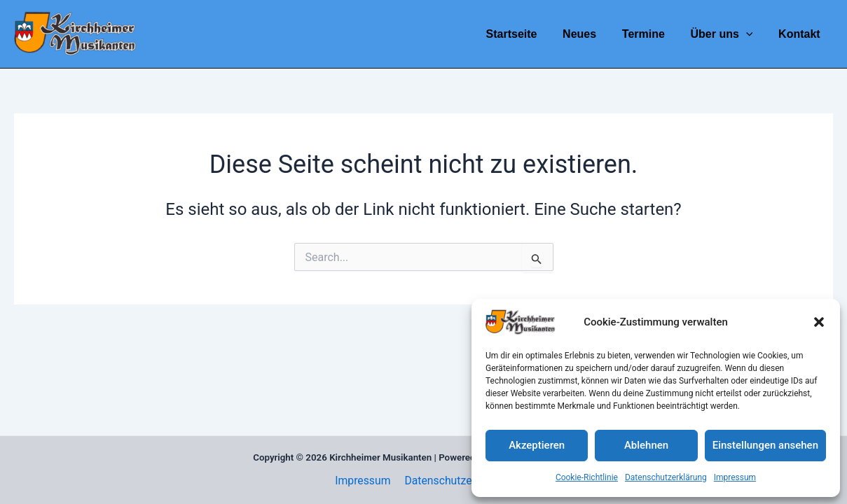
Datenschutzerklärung (666, 477)
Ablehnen (646, 445)
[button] (819, 322)
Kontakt (801, 34)
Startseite (526, 34)
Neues (591, 34)
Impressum (735, 477)
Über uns (727, 34)
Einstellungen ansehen (765, 445)
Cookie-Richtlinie (587, 477)
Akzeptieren (537, 445)
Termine (651, 34)
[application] (751, 34)
